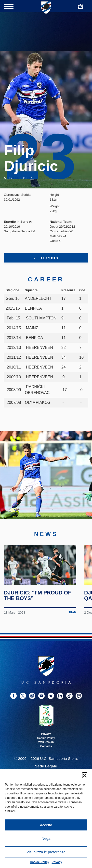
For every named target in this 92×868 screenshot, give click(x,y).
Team (72, 614)
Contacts (46, 748)
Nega (46, 838)
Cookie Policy (40, 862)
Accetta (46, 825)
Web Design (46, 744)
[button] (85, 775)
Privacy (57, 862)
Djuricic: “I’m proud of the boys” (38, 598)
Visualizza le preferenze (46, 852)
